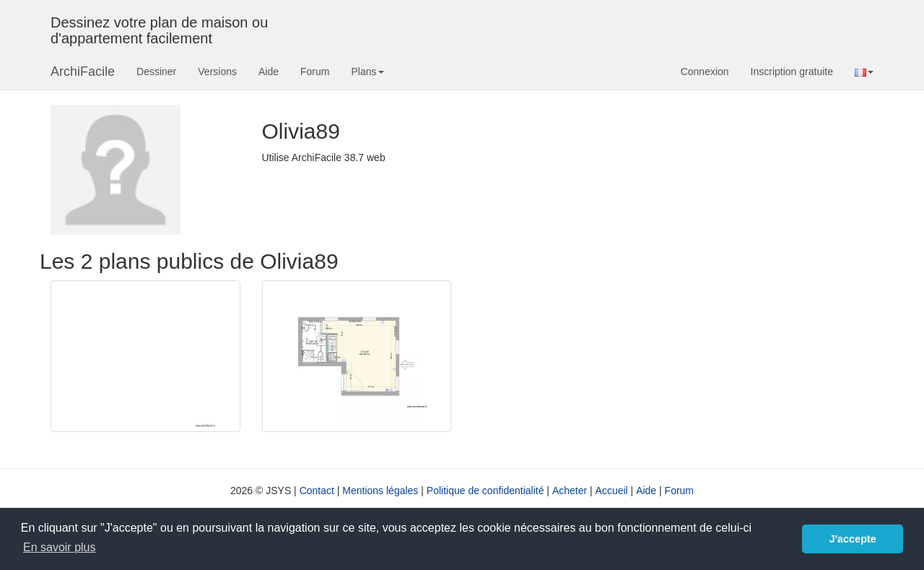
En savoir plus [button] (60, 547)
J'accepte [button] (853, 539)
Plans (367, 72)
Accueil (612, 491)
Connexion (705, 72)
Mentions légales (380, 491)
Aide (269, 72)
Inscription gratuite (792, 72)
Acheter (570, 491)
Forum (315, 72)
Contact (317, 491)
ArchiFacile (83, 72)
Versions (217, 72)
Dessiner (156, 72)
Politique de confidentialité (485, 491)
